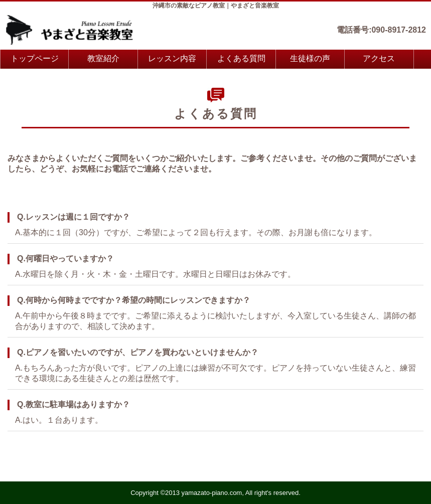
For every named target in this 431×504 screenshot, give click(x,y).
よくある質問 (241, 58)
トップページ (35, 58)
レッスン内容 (172, 58)
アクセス (379, 58)
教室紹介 (103, 58)
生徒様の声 (310, 58)
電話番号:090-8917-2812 (381, 30)
